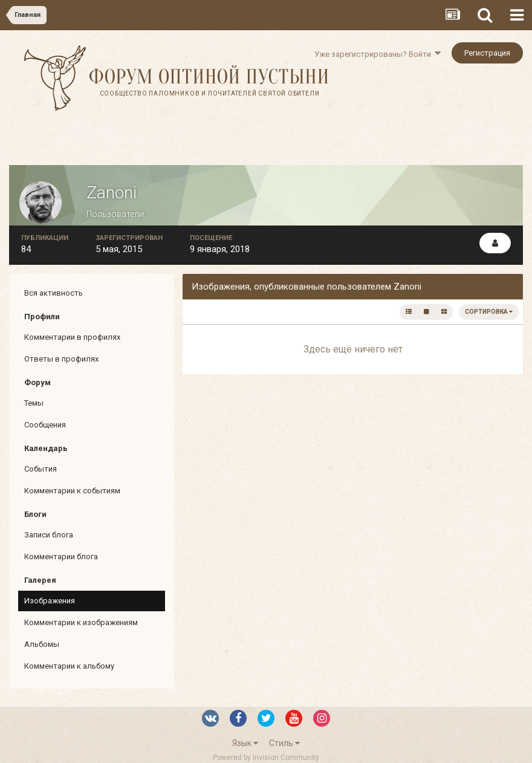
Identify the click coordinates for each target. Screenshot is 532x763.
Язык (245, 743)
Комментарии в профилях (72, 337)
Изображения (50, 601)
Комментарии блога (61, 557)
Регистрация (487, 53)
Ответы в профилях (61, 359)
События (41, 469)
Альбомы (42, 644)
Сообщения (45, 425)
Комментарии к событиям (72, 491)
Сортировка (489, 312)
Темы (34, 403)
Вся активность (54, 293)
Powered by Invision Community (266, 758)
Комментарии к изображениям (81, 622)
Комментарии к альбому (69, 666)
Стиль (284, 743)
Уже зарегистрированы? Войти (378, 54)
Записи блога (49, 535)
